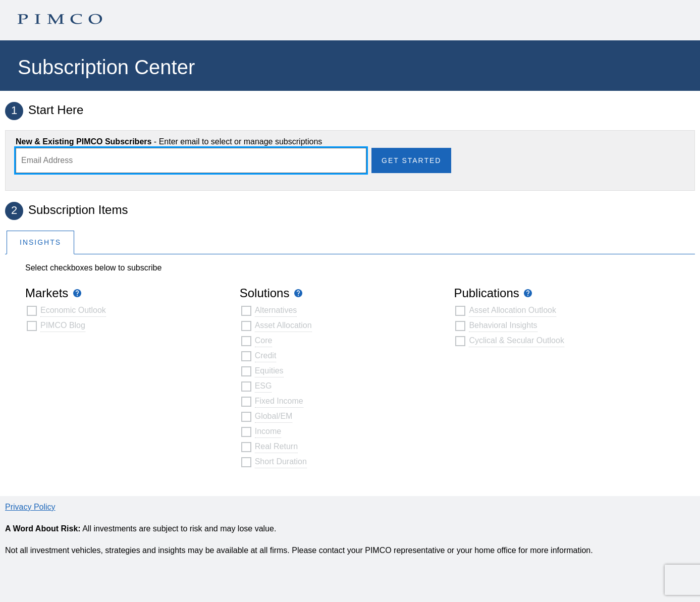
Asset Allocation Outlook (513, 310)
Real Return (276, 446)
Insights (40, 242)
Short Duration (281, 461)
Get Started (411, 160)
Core (264, 340)
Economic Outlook (73, 310)
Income (268, 431)
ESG (263, 386)
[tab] (40, 242)
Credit (266, 355)
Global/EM (274, 416)
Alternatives (276, 310)
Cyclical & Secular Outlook (517, 340)
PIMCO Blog (63, 325)
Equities (269, 371)
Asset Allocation (283, 325)
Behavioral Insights (503, 325)
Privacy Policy (30, 507)
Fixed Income (279, 401)
